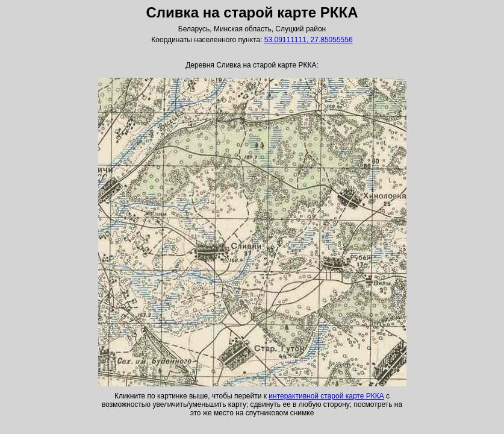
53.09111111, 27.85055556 (309, 40)
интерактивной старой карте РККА (326, 396)
